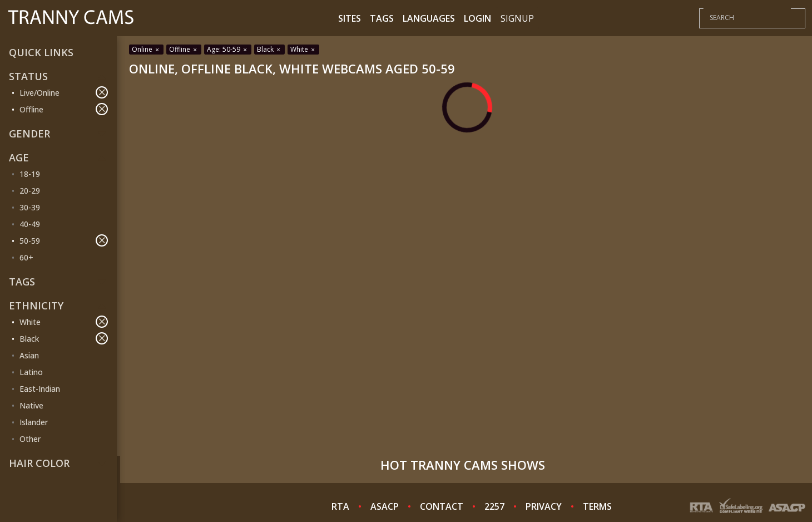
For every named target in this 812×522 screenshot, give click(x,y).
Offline (64, 109)
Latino (31, 372)
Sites (350, 18)
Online (146, 49)
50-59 (64, 240)
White (64, 322)
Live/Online (64, 92)
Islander (34, 422)
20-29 (30, 191)
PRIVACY (544, 506)
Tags (382, 18)
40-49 (30, 224)
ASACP (385, 506)
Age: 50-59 (228, 49)
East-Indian (40, 389)
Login (477, 18)
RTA (340, 506)
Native (31, 405)
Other (30, 439)
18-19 (30, 174)
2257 (494, 506)
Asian (29, 355)
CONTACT (442, 506)
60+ (26, 257)
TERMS (597, 506)
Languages (429, 18)
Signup (517, 18)
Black (64, 338)
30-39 (30, 207)
